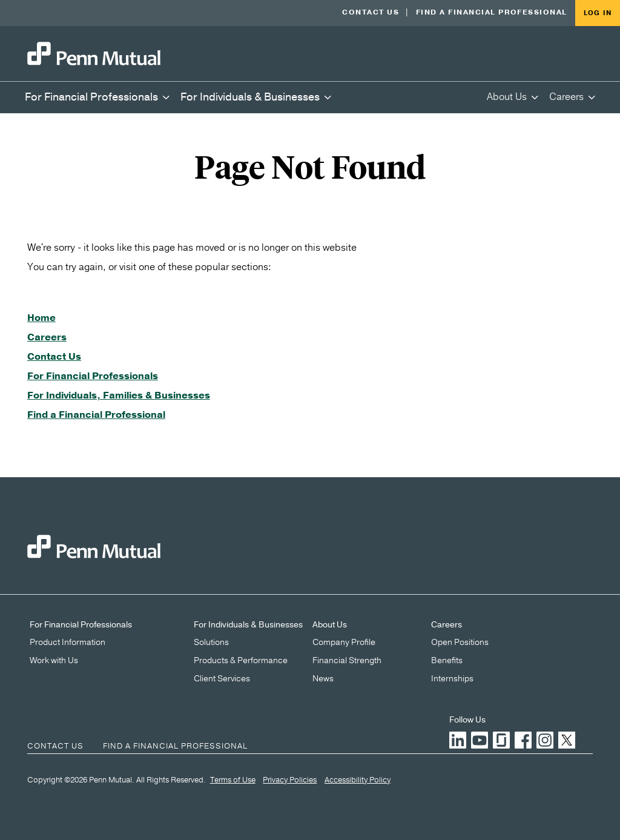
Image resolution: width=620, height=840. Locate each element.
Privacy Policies (290, 781)
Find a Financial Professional (492, 12)
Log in (598, 13)
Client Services (222, 679)
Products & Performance (241, 661)
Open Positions (460, 643)
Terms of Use (233, 781)
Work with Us (54, 661)
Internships (452, 679)
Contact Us (371, 12)
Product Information (68, 643)
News (323, 679)
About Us (330, 625)
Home (41, 318)
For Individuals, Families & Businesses (119, 395)
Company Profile (344, 643)
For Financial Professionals (93, 376)
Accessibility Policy (358, 781)
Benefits (447, 661)
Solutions (211, 643)
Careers (47, 337)
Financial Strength (347, 661)
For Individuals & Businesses (248, 625)
